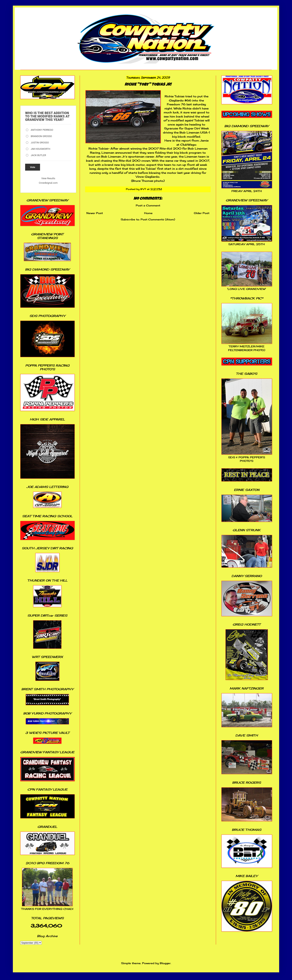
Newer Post (95, 213)
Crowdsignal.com (48, 183)
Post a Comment (148, 205)
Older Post (202, 213)
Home (148, 213)
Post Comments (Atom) (158, 219)
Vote (33, 167)
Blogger (165, 963)
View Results (48, 178)
